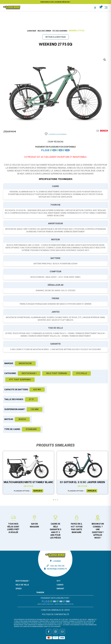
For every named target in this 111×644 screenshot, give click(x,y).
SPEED (19, 589)
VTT (59, 581)
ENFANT (60, 589)
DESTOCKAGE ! (29, 373)
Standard (31, 429)
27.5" (31, 399)
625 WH (37, 389)
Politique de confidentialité (55, 614)
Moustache (25, 363)
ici (61, 625)
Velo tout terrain (44, 31)
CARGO (60, 585)
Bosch (22, 419)
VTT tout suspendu (60, 31)
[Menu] (106, 7)
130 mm (35, 409)
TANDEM (40, 592)
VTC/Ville (82, 373)
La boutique (32, 31)
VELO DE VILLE (22, 585)
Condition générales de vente (55, 610)
